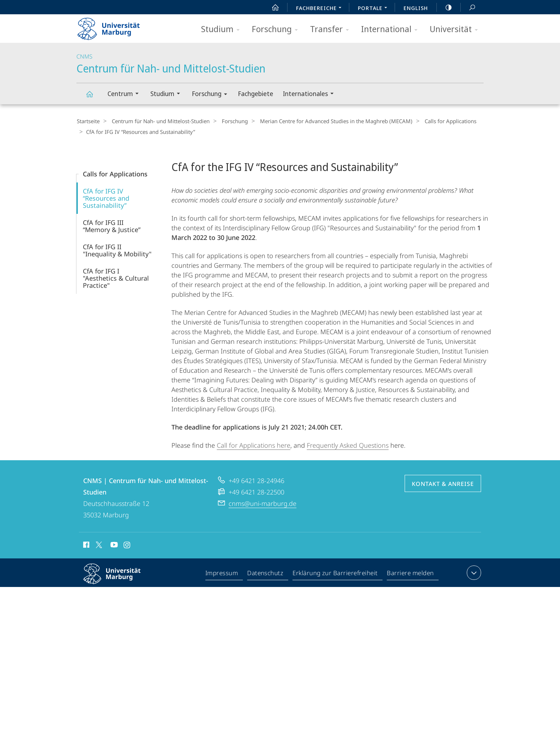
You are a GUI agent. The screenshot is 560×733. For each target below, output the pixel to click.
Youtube (113, 545)
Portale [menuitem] (374, 9)
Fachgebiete (256, 94)
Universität (456, 29)
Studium (223, 29)
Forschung (277, 29)
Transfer (332, 29)
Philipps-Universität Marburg (118, 579)
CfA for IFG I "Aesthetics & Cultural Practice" (116, 277)
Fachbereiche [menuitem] (321, 9)
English (416, 8)
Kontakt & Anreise (443, 483)
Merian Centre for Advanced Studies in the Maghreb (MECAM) (327, 121)
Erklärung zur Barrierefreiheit (335, 573)
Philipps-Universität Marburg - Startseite (115, 26)
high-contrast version (445, 7)
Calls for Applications (439, 121)
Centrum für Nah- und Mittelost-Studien (94, 97)
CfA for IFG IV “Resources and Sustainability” (106, 197)
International (392, 29)
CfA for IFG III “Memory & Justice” (112, 225)
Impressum (222, 573)
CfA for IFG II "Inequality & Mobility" (117, 250)
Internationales (311, 94)
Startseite (88, 121)
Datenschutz (266, 573)
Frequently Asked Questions (348, 445)
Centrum (125, 94)
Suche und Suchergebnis (468, 8)
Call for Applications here (254, 445)
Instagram (127, 545)
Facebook (86, 545)
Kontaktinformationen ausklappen (473, 572)
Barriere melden (411, 573)
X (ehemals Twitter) (98, 544)
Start (271, 7)
